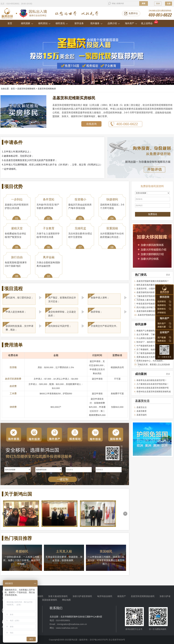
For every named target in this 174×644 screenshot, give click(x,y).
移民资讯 (62, 23)
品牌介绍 (114, 23)
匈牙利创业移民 (105, 596)
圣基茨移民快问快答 (146, 292)
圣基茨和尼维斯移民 (26, 89)
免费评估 (133, 13)
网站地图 (66, 600)
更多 (168, 275)
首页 (10, 23)
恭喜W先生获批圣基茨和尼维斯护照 (153, 388)
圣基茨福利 (142, 415)
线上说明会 (150, 22)
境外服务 (96, 23)
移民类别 (44, 23)
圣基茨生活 (142, 407)
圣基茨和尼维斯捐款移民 (143, 596)
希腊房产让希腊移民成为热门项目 (152, 331)
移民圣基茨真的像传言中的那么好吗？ (154, 285)
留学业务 (79, 23)
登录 (158, 4)
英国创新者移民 (50, 600)
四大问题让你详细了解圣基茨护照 (152, 307)
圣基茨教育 (142, 411)
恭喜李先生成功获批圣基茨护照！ (152, 380)
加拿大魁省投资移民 (58, 596)
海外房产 (131, 23)
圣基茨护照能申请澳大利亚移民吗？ (153, 281)
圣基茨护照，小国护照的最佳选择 (152, 289)
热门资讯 (141, 275)
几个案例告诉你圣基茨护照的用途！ (153, 384)
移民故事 (141, 324)
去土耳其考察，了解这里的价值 (151, 334)
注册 (169, 4)
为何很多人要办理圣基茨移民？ (151, 300)
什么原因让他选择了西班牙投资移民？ (154, 338)
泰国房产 (122, 596)
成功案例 (141, 374)
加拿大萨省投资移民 (82, 596)
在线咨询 (91, 124)
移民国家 (27, 23)
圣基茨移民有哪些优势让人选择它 (152, 311)
